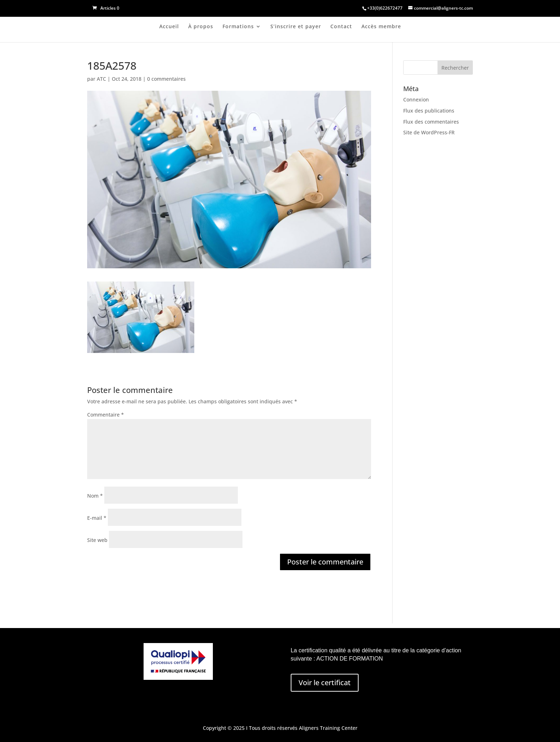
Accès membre (381, 27)
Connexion (416, 99)
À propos (201, 27)
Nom (95, 496)
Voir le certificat (325, 683)
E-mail (97, 518)
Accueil (169, 27)
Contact (341, 27)
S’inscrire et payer (296, 27)
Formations (238, 27)
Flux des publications (429, 111)
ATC (101, 79)
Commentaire (106, 415)
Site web (97, 540)
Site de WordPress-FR (429, 132)
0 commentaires (166, 79)
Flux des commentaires (431, 122)
